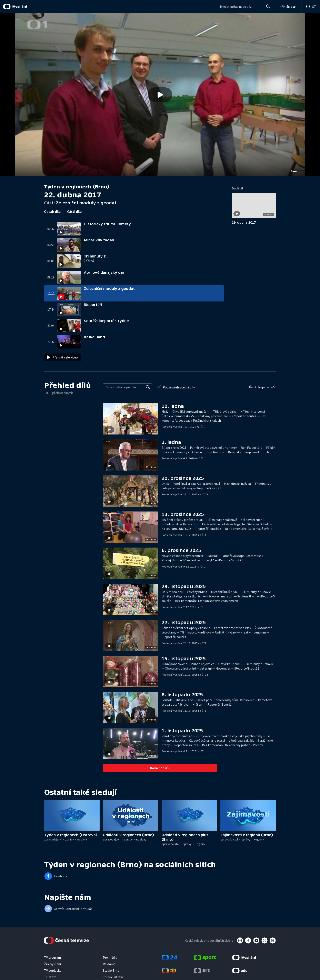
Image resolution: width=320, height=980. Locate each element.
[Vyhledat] (148, 387)
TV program (52, 957)
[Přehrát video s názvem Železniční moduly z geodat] (160, 95)
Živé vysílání (52, 964)
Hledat (267, 8)
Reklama (109, 964)
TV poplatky (53, 970)
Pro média (110, 957)
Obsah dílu (52, 212)
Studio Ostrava (113, 977)
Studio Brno (111, 970)
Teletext (50, 977)
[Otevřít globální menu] (311, 7)
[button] (160, 95)
